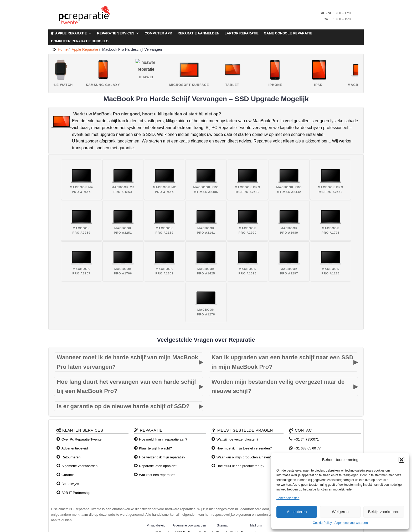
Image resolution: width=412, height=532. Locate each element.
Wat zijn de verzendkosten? (237, 439)
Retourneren (71, 457)
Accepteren (297, 512)
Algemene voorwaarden (351, 523)
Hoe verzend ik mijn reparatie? (162, 457)
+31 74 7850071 (306, 439)
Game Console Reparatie (288, 33)
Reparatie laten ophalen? (158, 466)
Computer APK (158, 33)
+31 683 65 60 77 (307, 448)
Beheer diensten (288, 498)
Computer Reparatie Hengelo (80, 41)
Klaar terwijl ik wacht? (155, 448)
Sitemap (223, 525)
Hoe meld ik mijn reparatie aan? (163, 439)
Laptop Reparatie (242, 33)
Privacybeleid (156, 525)
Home (63, 49)
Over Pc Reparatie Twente (81, 439)
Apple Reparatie (73, 33)
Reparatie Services (118, 33)
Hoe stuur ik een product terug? (240, 466)
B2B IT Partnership (76, 493)
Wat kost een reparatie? (157, 475)
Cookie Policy (322, 523)
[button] (401, 460)
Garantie (68, 475)
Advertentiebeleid (75, 448)
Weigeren (340, 512)
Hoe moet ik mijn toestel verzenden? (244, 448)
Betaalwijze (70, 484)
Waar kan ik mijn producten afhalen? (244, 457)
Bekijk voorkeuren (384, 512)
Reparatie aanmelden (198, 33)
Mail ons (256, 525)
